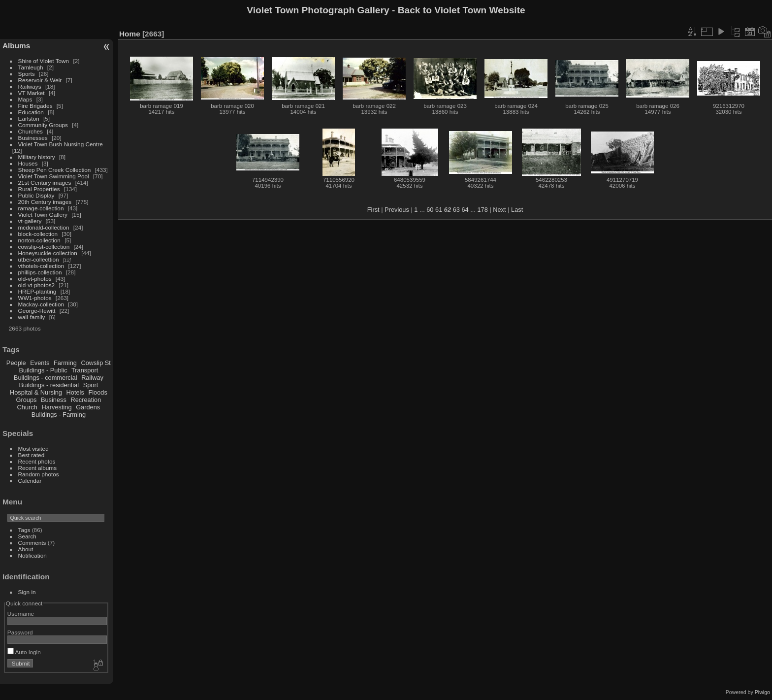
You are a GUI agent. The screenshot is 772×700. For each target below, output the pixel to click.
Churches (31, 131)
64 (465, 210)
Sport (91, 385)
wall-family (32, 317)
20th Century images (45, 202)
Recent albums (37, 468)
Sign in (27, 592)
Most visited (33, 449)
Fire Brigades (35, 106)
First (373, 210)
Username (21, 614)
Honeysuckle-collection (48, 253)
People (16, 363)
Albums (16, 46)
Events (40, 363)
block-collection (38, 234)
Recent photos (37, 461)
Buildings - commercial (46, 378)
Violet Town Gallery (43, 215)
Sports (27, 74)
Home (130, 34)
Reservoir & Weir (40, 80)
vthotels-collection (41, 266)
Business (54, 400)
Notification (32, 555)
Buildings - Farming (59, 415)
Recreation (86, 400)
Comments (32, 543)
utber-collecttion (39, 259)
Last (517, 210)
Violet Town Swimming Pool (54, 176)
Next (499, 210)
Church (27, 407)
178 (482, 210)
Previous (397, 210)
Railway (92, 378)
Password (20, 632)
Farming (65, 363)
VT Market (32, 93)
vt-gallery (30, 221)
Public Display (36, 195)
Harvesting (56, 407)
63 (456, 210)
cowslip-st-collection (44, 247)
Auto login (24, 652)
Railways (30, 86)
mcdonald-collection (44, 227)
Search (27, 536)
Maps (25, 99)
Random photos (39, 474)
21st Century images (45, 183)
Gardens (88, 407)
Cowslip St (96, 363)
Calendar (30, 481)
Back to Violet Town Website (462, 10)
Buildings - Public (43, 370)
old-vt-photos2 (37, 285)
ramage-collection (41, 208)
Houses (28, 163)
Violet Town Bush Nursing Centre (61, 144)
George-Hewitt (37, 311)
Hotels (75, 392)
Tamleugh (31, 67)
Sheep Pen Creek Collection (55, 170)
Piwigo (762, 692)
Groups (26, 400)
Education (31, 112)
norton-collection (39, 240)
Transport (85, 370)
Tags (24, 530)
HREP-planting (37, 291)
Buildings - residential (49, 385)
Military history (37, 157)
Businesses (33, 138)
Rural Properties (39, 189)
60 (430, 210)
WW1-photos (35, 298)
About (26, 549)
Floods (97, 392)
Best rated (32, 455)
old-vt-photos (35, 279)
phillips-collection (40, 272)
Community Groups (43, 125)
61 (439, 210)
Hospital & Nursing (36, 392)
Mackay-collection (41, 304)
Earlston (29, 118)
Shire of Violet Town (44, 61)
